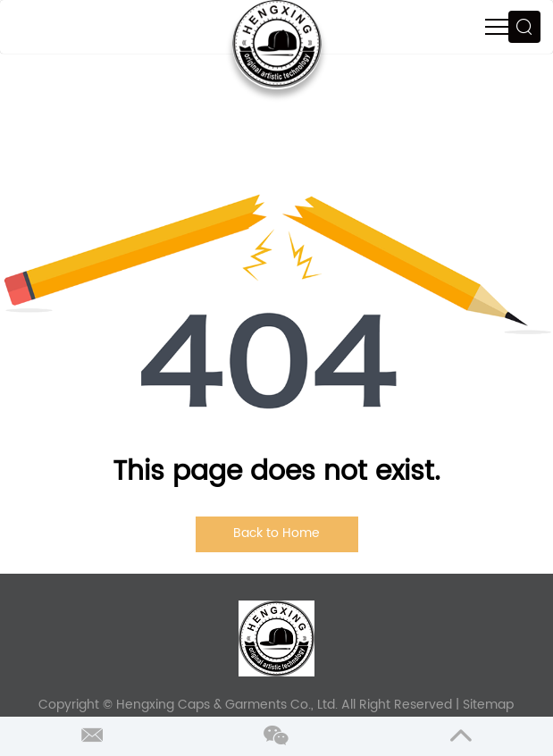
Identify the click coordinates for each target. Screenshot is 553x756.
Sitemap (488, 705)
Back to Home (276, 533)
